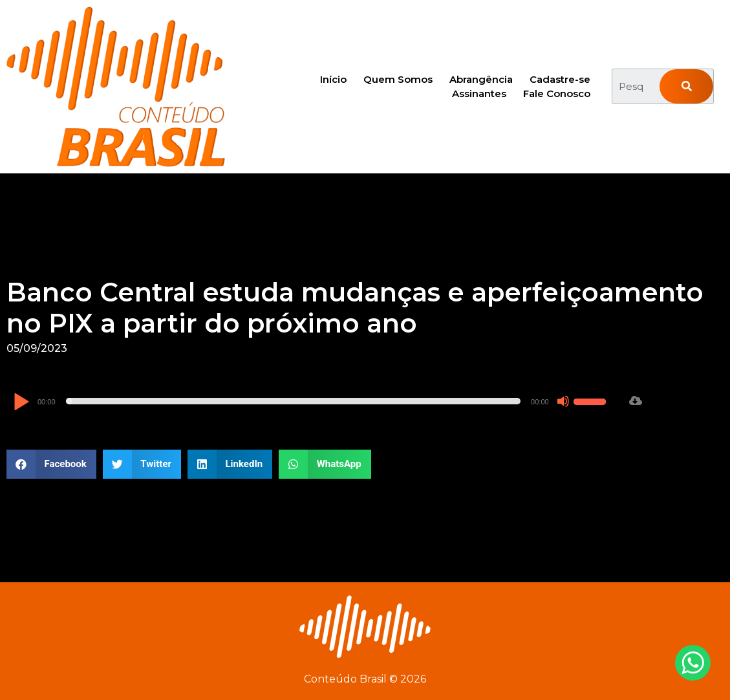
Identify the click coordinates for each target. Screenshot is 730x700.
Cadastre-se (560, 79)
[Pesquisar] (686, 86)
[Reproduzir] (21, 403)
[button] (51, 464)
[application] (311, 401)
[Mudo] (563, 401)
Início (333, 79)
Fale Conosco (557, 93)
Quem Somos (398, 79)
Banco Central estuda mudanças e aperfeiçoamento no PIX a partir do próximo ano (355, 308)
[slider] (294, 401)
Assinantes (479, 93)
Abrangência (481, 79)
